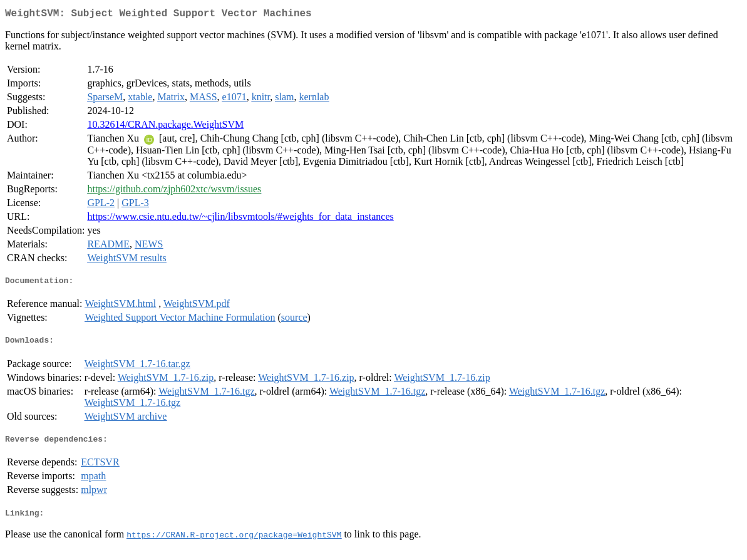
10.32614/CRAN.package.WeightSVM (165, 127)
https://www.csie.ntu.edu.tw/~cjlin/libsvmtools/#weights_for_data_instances (240, 219)
